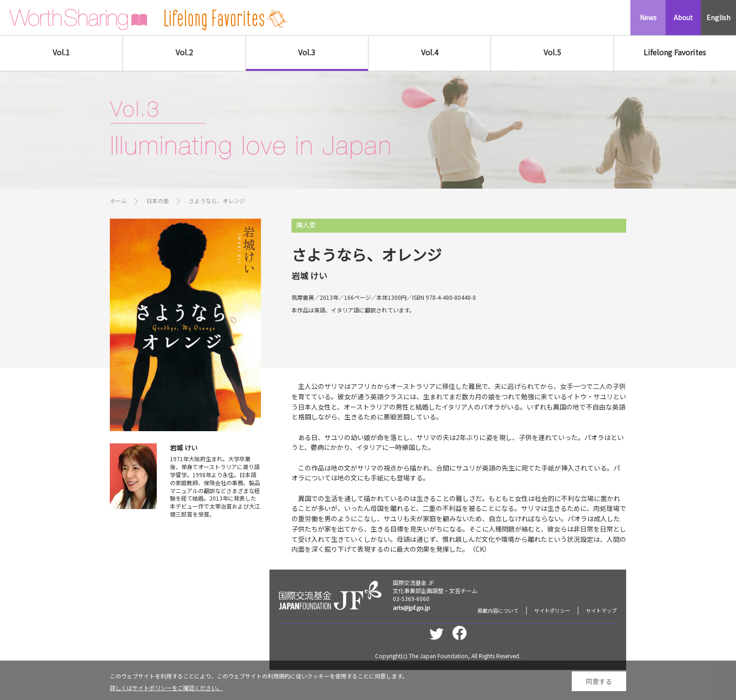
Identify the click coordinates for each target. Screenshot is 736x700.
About (683, 17)
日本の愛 (158, 201)
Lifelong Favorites (675, 52)
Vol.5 (552, 52)
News (648, 17)
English (718, 17)
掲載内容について (498, 610)
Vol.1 (61, 52)
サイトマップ (601, 610)
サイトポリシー (552, 610)
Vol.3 (307, 52)
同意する (599, 685)
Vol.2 (184, 52)
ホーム (118, 201)
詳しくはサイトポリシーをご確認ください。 (166, 691)
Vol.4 (430, 52)
